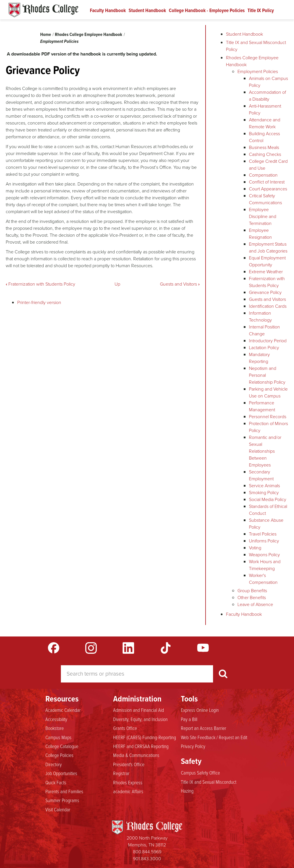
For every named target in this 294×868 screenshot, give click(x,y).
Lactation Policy (264, 348)
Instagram (91, 648)
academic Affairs (128, 791)
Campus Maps (58, 737)
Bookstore (55, 728)
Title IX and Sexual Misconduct (209, 782)
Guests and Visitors (180, 284)
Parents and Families (64, 791)
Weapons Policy (264, 555)
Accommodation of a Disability (267, 96)
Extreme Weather (266, 272)
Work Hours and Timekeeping (265, 565)
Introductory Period (268, 341)
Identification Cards (268, 306)
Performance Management (262, 406)
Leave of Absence (255, 604)
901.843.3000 (147, 859)
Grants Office (125, 728)
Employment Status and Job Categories (268, 247)
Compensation (263, 175)
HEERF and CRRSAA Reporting (141, 746)
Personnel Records (268, 417)
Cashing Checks (265, 154)
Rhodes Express (128, 782)
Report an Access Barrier (204, 728)
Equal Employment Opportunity (267, 261)
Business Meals (264, 147)
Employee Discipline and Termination (263, 216)
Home (46, 34)
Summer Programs (62, 800)
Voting (255, 548)
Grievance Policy (265, 292)
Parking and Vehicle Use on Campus (268, 392)
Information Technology (260, 317)
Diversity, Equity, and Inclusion (140, 719)
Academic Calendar (63, 710)
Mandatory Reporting (259, 358)
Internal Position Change (264, 330)
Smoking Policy (264, 493)
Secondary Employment (261, 475)
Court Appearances (268, 189)
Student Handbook (147, 10)
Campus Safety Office (200, 773)
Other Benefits (252, 598)
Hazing (187, 791)
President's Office (129, 764)
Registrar (121, 773)
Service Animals (264, 486)
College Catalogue (62, 746)
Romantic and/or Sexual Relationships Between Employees (265, 451)
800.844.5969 (147, 852)
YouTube (203, 648)
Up (117, 284)
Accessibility (56, 719)
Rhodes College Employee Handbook (89, 34)
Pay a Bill (189, 719)
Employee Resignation (260, 234)
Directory (54, 764)
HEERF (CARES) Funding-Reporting (145, 737)
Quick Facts (56, 782)
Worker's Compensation (263, 579)
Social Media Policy (268, 499)
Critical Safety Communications (265, 199)
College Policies (59, 755)
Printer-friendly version (39, 302)
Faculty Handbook (108, 10)
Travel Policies (263, 534)
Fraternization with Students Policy (40, 284)
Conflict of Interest (267, 182)
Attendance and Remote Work (265, 123)
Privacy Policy (193, 746)
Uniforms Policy (264, 541)
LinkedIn (128, 648)
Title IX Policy (261, 10)
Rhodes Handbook (43, 10)
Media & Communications (136, 755)
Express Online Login (200, 710)
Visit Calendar (58, 809)
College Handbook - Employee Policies (207, 10)
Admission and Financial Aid (139, 710)
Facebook (54, 648)
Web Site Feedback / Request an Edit (214, 737)
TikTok (166, 648)
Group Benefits (252, 591)
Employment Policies (59, 41)
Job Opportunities (61, 773)
